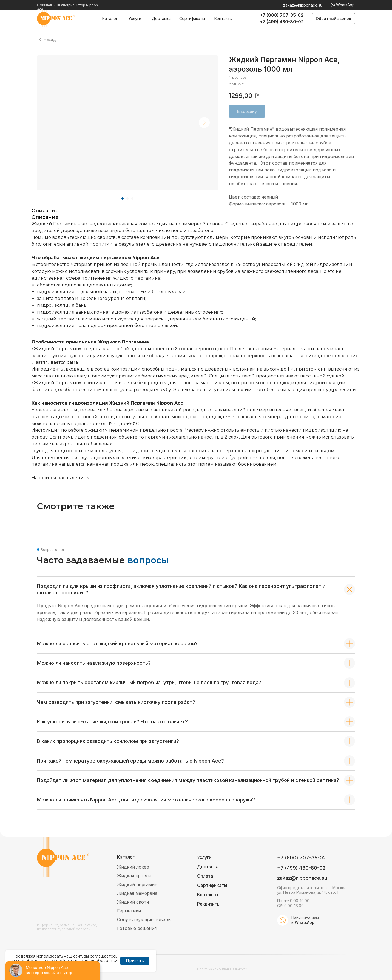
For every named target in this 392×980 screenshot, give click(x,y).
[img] (283, 920)
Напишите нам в (305, 920)
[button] (333, 19)
